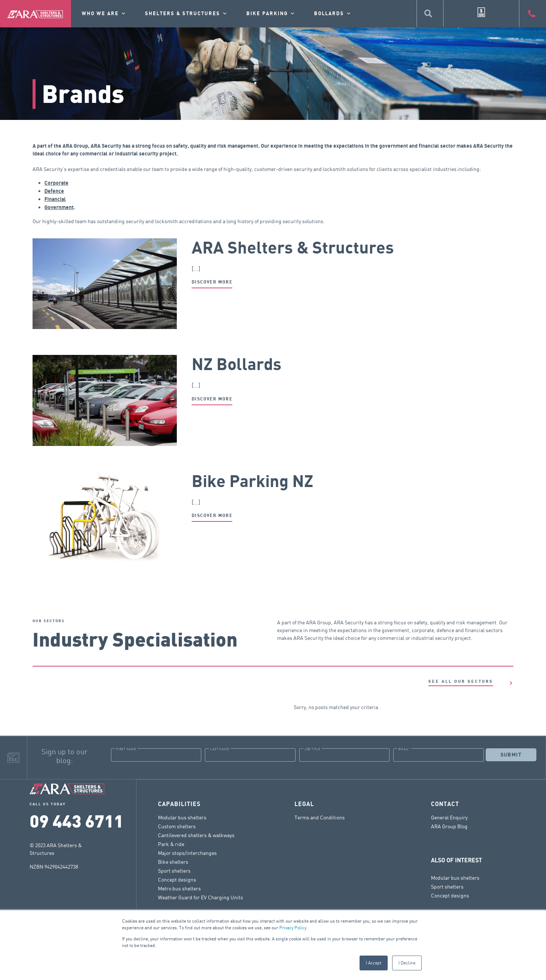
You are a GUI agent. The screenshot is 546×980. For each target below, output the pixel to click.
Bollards (333, 14)
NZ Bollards (237, 365)
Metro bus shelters (179, 888)
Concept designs (177, 879)
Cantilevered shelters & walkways (196, 835)
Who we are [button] (104, 14)
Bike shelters (173, 861)
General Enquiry (449, 817)
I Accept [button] (374, 963)
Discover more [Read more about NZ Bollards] (212, 399)
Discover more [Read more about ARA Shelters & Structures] (212, 282)
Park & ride (171, 844)
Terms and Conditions (320, 817)
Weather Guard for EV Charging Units (200, 897)
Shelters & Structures (186, 14)
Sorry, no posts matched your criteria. (337, 707)
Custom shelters (177, 826)
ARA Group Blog (449, 826)
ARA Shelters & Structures (293, 248)
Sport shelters (174, 870)
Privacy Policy (293, 928)
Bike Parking (271, 14)
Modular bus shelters (182, 817)
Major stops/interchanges (187, 853)
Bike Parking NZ (252, 482)
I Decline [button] (407, 963)
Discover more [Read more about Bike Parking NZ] (212, 516)
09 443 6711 (77, 820)
